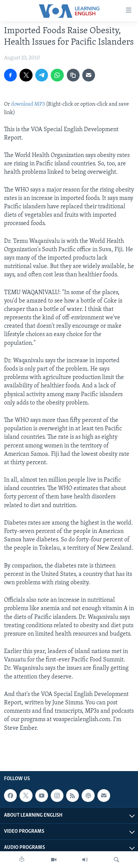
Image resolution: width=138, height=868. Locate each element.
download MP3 (28, 104)
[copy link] (73, 75)
